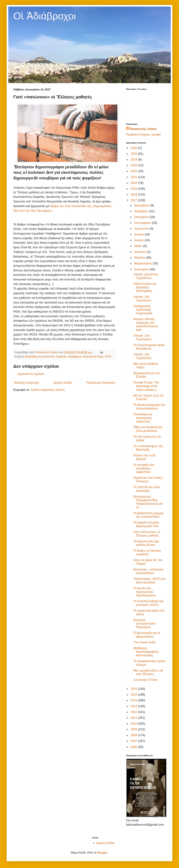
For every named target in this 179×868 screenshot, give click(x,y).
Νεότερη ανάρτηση (26, 383)
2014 (134, 700)
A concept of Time (145, 680)
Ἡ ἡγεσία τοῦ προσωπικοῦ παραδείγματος (145, 592)
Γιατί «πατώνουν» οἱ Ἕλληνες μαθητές (147, 534)
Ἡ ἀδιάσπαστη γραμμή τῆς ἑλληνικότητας (148, 515)
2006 (134, 747)
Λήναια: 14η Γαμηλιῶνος (143, 298)
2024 (134, 160)
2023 (134, 165)
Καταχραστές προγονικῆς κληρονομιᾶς (143, 310)
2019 (134, 189)
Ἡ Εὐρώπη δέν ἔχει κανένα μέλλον (146, 543)
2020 (134, 183)
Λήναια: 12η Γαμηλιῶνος (143, 356)
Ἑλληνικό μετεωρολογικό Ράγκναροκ (144, 624)
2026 (134, 148)
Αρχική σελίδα (62, 383)
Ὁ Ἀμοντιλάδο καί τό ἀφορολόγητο (147, 635)
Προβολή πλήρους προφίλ (143, 135)
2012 (134, 712)
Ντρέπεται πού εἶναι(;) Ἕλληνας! (148, 480)
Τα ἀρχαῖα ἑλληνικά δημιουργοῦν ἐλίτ (146, 524)
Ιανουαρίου (142, 269)
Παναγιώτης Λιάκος (143, 129)
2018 (134, 194)
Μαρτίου (140, 258)
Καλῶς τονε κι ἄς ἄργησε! (145, 457)
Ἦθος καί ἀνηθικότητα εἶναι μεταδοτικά (148, 429)
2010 (134, 724)
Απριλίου (141, 252)
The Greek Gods (144, 642)
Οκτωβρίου (142, 217)
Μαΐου (139, 246)
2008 (134, 735)
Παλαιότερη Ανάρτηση (101, 383)
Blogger (102, 853)
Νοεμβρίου (142, 211)
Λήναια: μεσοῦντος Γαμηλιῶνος (146, 276)
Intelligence (75, 356)
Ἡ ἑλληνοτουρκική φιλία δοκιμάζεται (149, 347)
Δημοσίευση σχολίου (31, 374)
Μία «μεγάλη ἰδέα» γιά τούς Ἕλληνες (148, 672)
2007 (134, 741)
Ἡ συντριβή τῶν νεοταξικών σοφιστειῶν (144, 468)
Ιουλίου (139, 234)
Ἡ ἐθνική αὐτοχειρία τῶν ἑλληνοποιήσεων (149, 407)
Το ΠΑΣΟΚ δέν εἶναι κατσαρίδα (147, 489)
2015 (134, 695)
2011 (134, 718)
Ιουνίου (139, 240)
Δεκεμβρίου (142, 205)
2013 (134, 706)
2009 (134, 729)
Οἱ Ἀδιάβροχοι (45, 16)
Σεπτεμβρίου (143, 223)
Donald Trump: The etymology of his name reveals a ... (147, 386)
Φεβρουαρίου (143, 263)
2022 (134, 171)
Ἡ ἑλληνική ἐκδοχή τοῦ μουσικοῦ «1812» (149, 603)
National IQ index (93, 356)
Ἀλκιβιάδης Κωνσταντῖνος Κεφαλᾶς (46, 356)
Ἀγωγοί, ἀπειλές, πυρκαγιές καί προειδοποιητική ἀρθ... (146, 324)
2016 (134, 689)
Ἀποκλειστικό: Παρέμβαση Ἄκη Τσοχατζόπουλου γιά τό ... (148, 502)
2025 (134, 154)
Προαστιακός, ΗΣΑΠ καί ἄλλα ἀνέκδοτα (149, 581)
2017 (134, 200)
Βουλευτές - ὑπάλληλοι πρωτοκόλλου (149, 571)
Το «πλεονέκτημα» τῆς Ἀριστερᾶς (148, 448)
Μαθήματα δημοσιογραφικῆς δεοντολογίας (146, 652)
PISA (108, 356)
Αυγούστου (142, 229)
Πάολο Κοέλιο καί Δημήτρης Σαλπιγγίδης (145, 287)
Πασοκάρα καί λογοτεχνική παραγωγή (143, 418)
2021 (134, 177)
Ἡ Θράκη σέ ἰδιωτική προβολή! (147, 552)
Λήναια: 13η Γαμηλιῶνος (143, 337)
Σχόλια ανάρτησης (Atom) (48, 390)
